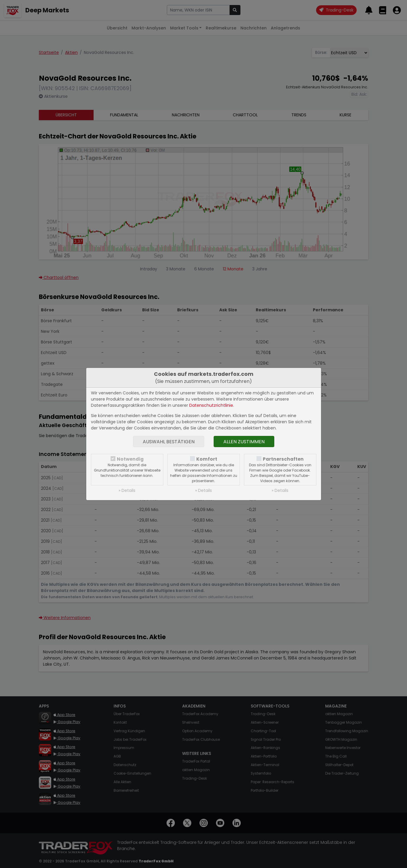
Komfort (207, 459)
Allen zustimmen (244, 442)
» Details (127, 490)
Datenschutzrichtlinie (211, 405)
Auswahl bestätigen (169, 442)
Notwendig (130, 459)
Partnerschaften (283, 459)
